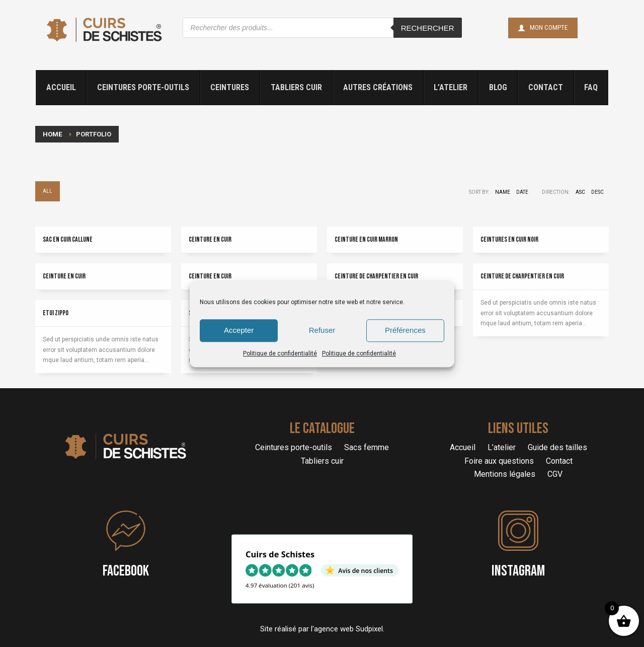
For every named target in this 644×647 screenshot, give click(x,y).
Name (503, 192)
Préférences (405, 330)
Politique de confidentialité (280, 353)
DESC (597, 192)
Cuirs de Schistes (280, 554)
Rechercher (428, 28)
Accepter (239, 330)
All (48, 191)
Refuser (322, 330)
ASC (580, 192)
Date (522, 192)
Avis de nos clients (366, 570)
